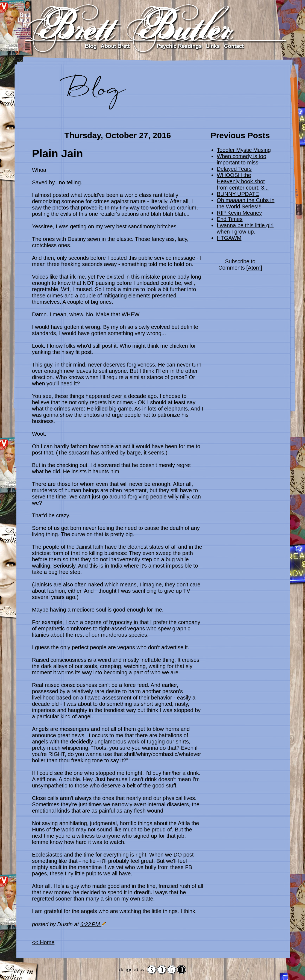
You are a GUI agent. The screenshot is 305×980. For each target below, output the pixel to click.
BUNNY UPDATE (238, 194)
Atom (254, 268)
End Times (230, 219)
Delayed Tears (234, 169)
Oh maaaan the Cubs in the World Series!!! (246, 203)
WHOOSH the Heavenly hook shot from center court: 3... (243, 181)
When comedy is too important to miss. (241, 159)
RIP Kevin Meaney (239, 213)
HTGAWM (229, 238)
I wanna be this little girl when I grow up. (245, 228)
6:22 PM (91, 924)
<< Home (43, 942)
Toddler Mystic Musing (244, 150)
